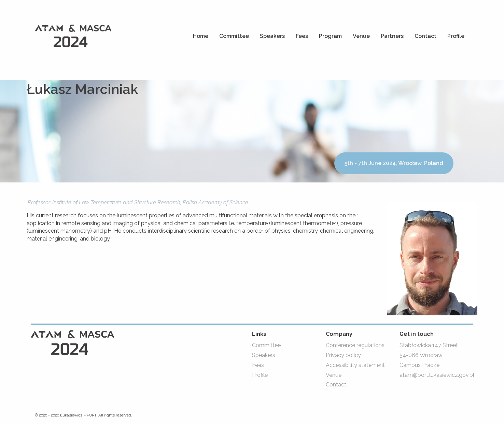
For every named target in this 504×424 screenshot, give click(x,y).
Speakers (272, 36)
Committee (234, 36)
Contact (425, 36)
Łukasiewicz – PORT (78, 415)
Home (201, 36)
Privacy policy (343, 355)
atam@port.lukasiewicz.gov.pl (437, 375)
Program (330, 36)
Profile (456, 36)
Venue (361, 36)
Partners (392, 36)
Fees (302, 36)
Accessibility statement (355, 365)
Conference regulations (355, 345)
